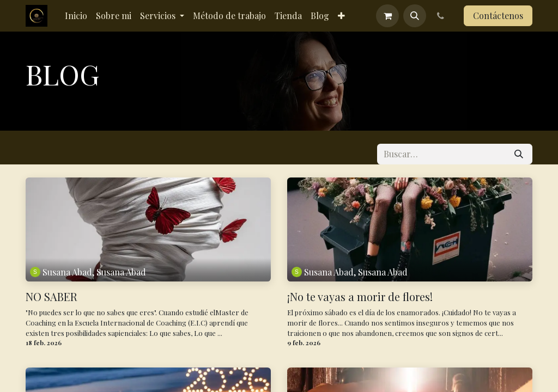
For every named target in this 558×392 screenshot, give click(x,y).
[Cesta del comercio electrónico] (387, 16)
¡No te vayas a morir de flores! (360, 297)
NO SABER (51, 297)
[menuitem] (76, 16)
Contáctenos (498, 16)
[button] (415, 16)
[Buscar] (519, 154)
